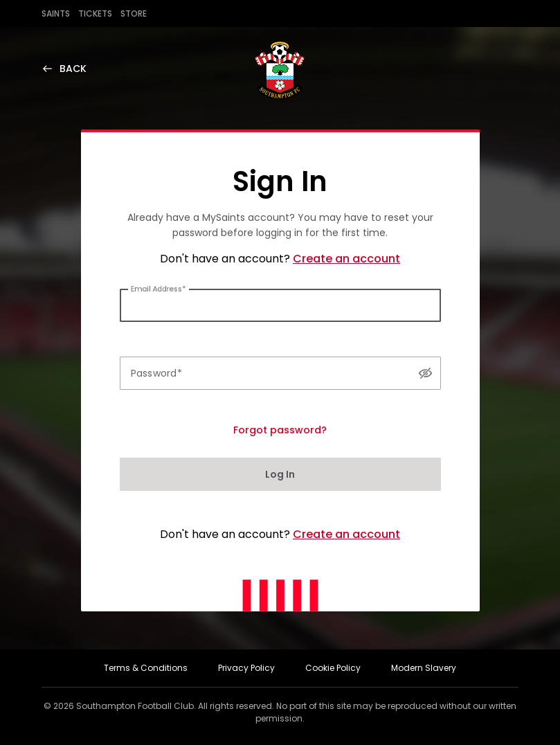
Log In (280, 474)
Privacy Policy (246, 668)
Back (64, 69)
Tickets (95, 14)
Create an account (346, 259)
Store (134, 14)
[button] (425, 373)
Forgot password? (280, 430)
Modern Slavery (424, 668)
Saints (56, 14)
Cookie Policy (333, 668)
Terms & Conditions (146, 668)
